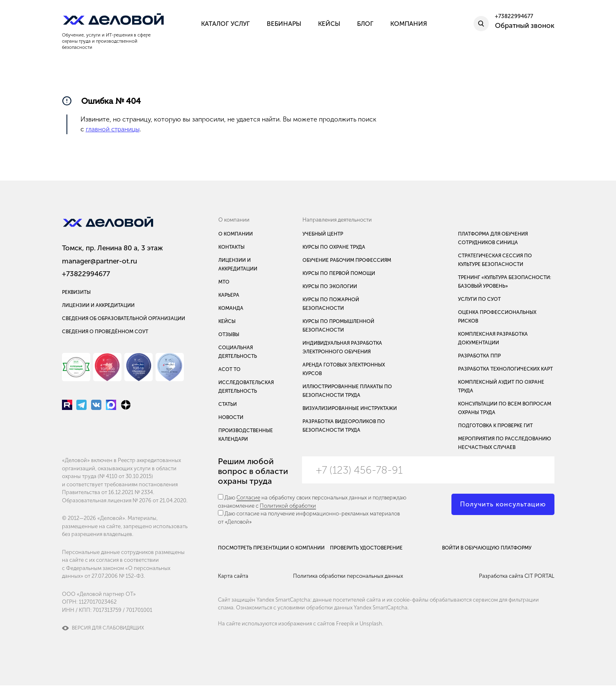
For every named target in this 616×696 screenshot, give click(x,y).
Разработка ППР (479, 357)
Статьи (228, 405)
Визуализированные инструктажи (350, 410)
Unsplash (371, 638)
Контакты (231, 248)
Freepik (345, 638)
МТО (224, 283)
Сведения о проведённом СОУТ (105, 334)
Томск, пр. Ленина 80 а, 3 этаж (112, 248)
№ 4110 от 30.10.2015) (126, 487)
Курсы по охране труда (334, 248)
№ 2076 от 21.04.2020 (159, 511)
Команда (231, 309)
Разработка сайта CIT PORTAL (517, 592)
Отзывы (229, 336)
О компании (236, 235)
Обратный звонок (525, 28)
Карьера (229, 296)
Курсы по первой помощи (339, 275)
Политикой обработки (288, 507)
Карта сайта (233, 592)
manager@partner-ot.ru (100, 261)
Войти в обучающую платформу (516, 553)
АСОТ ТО (229, 371)
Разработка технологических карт (505, 370)
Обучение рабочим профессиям (347, 261)
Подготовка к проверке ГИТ (495, 427)
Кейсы (227, 323)
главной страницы (113, 130)
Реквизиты (76, 295)
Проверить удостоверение (374, 553)
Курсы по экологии (330, 288)
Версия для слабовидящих (108, 639)
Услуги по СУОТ (479, 300)
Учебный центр (323, 235)
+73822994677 (86, 274)
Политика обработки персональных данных (361, 592)
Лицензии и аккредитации (98, 308)
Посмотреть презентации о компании (238, 556)
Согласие (248, 499)
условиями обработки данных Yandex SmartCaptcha (342, 622)
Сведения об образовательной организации (124, 321)
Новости (231, 419)
